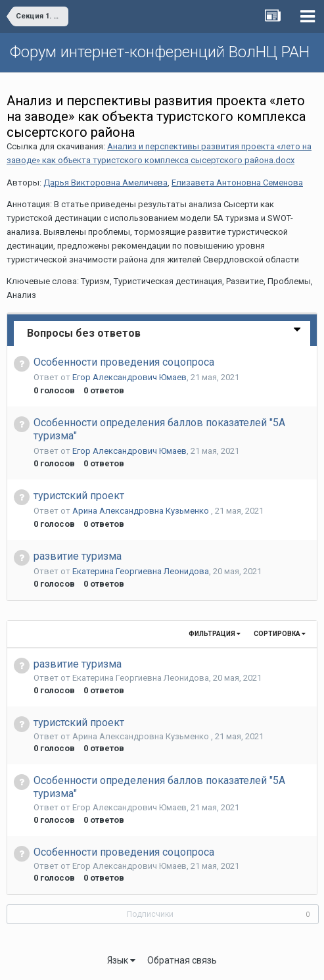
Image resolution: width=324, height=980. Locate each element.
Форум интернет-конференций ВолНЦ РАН (160, 52)
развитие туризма (78, 556)
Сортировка (280, 634)
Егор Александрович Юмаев (129, 377)
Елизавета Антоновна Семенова (237, 183)
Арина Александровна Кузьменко (142, 511)
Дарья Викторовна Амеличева (105, 183)
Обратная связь (182, 960)
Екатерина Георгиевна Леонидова (141, 571)
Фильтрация (215, 634)
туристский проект (79, 496)
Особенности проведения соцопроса (124, 362)
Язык (121, 960)
